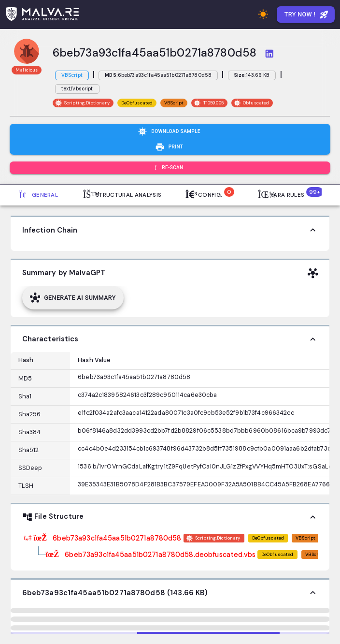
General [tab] (39, 195)
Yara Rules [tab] (289, 194)
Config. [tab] (208, 194)
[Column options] (53, 361)
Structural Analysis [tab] (122, 195)
